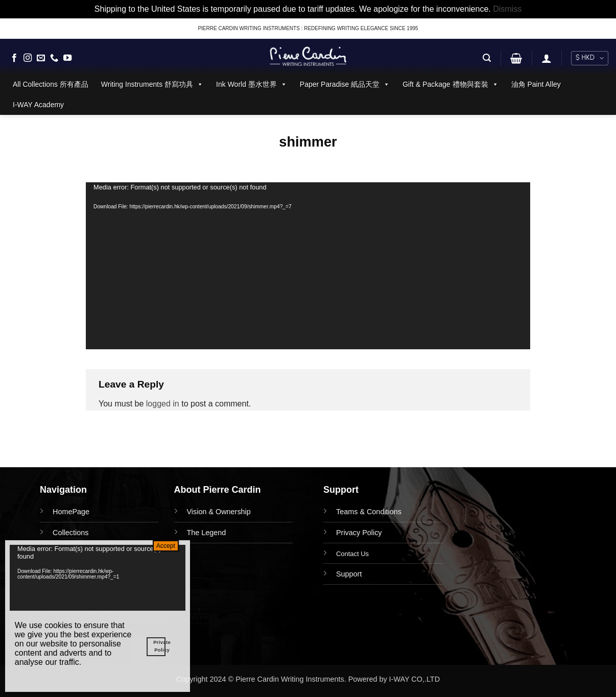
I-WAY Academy (38, 105)
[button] (487, 58)
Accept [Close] (166, 546)
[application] (308, 266)
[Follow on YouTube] (67, 58)
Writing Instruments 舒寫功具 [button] (152, 84)
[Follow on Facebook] (14, 58)
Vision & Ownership (219, 512)
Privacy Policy (359, 533)
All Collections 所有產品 (51, 84)
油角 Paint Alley (536, 84)
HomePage (71, 512)
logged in (163, 404)
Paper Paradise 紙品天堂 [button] (345, 84)
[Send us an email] (41, 58)
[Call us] (54, 58)
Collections (70, 533)
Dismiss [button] (507, 9)
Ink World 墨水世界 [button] (252, 84)
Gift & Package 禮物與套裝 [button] (450, 84)
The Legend (207, 533)
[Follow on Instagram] (28, 58)
